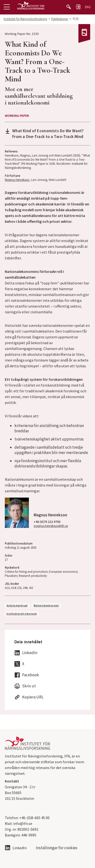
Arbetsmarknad (17, 606)
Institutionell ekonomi (22, 614)
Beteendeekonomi (46, 606)
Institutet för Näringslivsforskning (25, 19)
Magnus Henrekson (17, 180)
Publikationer (60, 19)
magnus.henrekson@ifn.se (51, 526)
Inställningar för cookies (57, 848)
